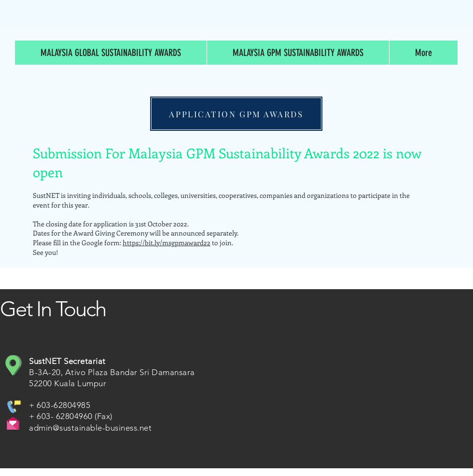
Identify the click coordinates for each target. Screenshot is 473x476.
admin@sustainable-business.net (90, 428)
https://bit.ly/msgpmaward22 (167, 243)
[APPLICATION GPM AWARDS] (236, 114)
